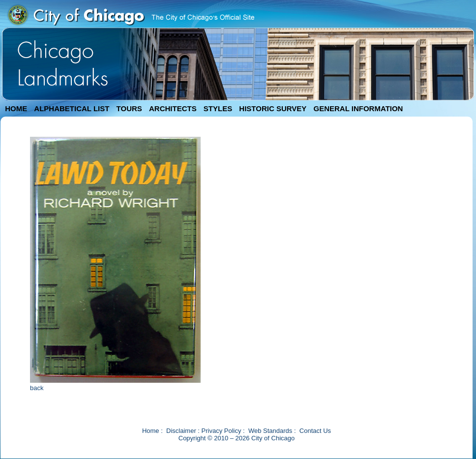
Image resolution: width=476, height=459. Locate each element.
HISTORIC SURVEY (273, 108)
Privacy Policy (222, 431)
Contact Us (315, 431)
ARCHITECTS (173, 108)
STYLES (218, 108)
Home (151, 431)
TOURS (129, 108)
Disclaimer (181, 431)
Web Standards (270, 431)
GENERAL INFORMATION (358, 108)
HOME (16, 108)
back (37, 388)
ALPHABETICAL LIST (72, 108)
